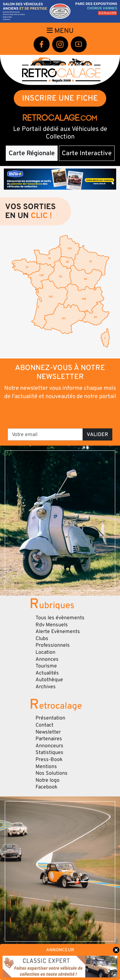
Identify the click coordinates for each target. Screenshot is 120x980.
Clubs (42, 638)
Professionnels (53, 645)
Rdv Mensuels (52, 625)
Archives (46, 687)
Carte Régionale (32, 153)
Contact (44, 725)
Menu (60, 31)
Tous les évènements (60, 618)
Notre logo (48, 780)
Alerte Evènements (58, 631)
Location (45, 652)
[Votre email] (45, 434)
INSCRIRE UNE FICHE (60, 98)
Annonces (47, 659)
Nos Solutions (52, 773)
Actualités (47, 673)
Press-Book (49, 759)
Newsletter (48, 732)
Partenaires (49, 739)
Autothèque (49, 680)
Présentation (50, 718)
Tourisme (46, 666)
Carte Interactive (87, 153)
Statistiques (49, 752)
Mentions (46, 766)
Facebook (47, 787)
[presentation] (61, 414)
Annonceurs (49, 746)
